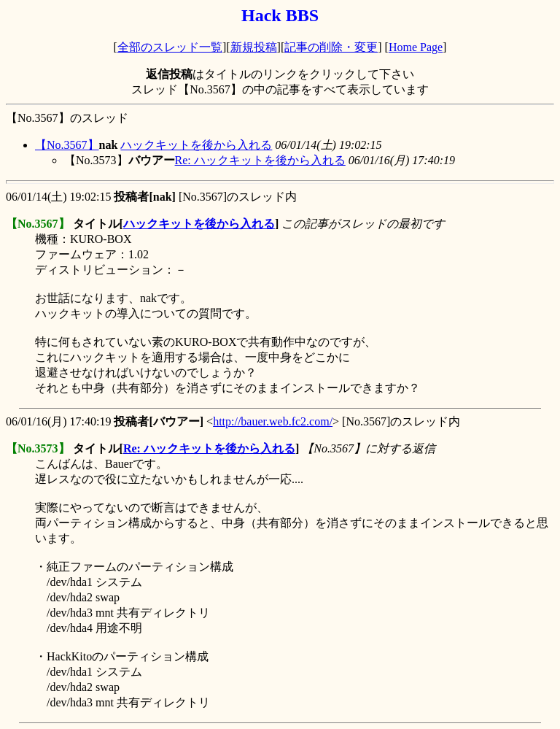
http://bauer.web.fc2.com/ (273, 421)
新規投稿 (254, 47)
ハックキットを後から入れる (196, 145)
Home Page (416, 47)
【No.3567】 (67, 145)
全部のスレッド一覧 (170, 47)
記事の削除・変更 (331, 47)
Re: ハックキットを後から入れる (260, 160)
